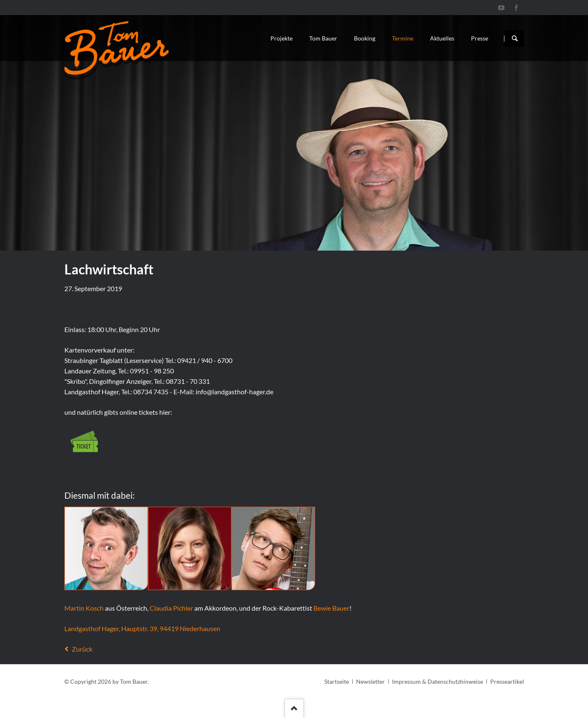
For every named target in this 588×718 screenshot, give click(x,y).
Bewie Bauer (331, 608)
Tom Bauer (323, 38)
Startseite (337, 681)
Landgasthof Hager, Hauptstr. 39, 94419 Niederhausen (142, 628)
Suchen (515, 38)
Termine (403, 38)
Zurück (82, 649)
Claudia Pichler (171, 608)
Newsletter (370, 681)
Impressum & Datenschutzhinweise (438, 681)
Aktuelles (442, 38)
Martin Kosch (84, 608)
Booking (365, 38)
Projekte (281, 38)
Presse (480, 38)
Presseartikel (507, 681)
